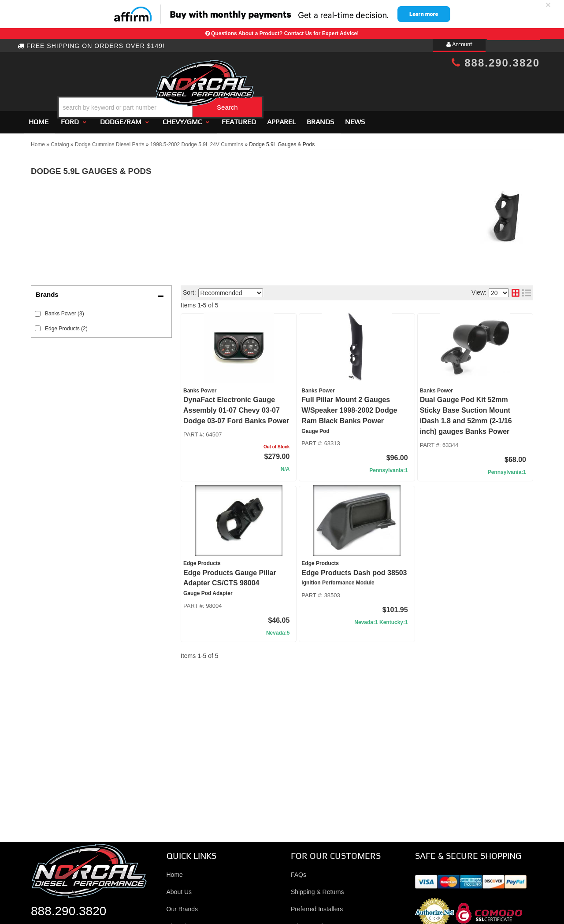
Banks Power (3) (65, 310)
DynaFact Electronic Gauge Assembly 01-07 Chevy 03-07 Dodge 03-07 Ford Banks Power (236, 407)
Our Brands (182, 905)
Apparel (281, 118)
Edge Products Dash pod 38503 (354, 569)
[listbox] (231, 289)
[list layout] (527, 289)
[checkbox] (38, 310)
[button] (289, 85)
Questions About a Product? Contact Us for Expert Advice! (285, 33)
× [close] (548, 5)
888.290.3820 (496, 63)
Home (39, 118)
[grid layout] (516, 289)
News (355, 118)
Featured (239, 118)
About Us (179, 888)
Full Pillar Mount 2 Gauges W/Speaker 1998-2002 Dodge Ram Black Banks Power (349, 407)
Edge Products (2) (66, 325)
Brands (320, 118)
